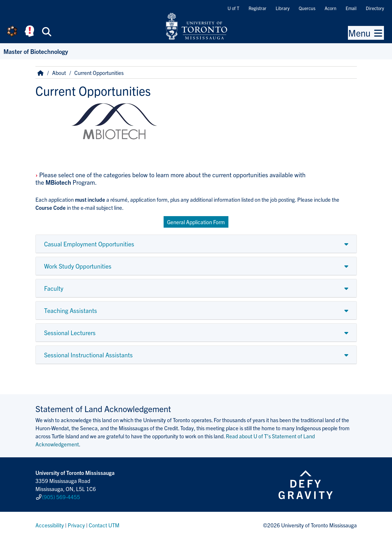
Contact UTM (104, 523)
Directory (375, 8)
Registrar (257, 8)
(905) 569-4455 (61, 496)
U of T (233, 8)
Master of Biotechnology (36, 51)
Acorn (331, 8)
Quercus (307, 8)
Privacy (76, 523)
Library (283, 8)
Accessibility (50, 523)
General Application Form (196, 222)
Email (351, 8)
